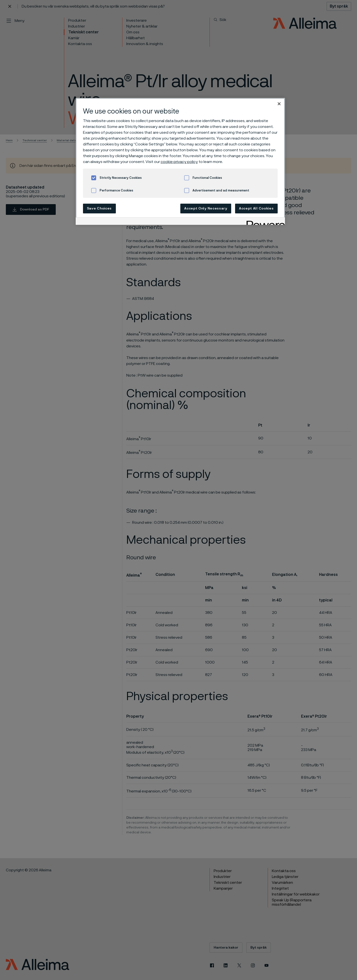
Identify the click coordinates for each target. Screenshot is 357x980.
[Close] (279, 104)
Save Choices (99, 209)
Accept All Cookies (256, 209)
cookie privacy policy (179, 162)
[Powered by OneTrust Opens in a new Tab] (264, 222)
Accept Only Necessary (206, 209)
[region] (180, 161)
